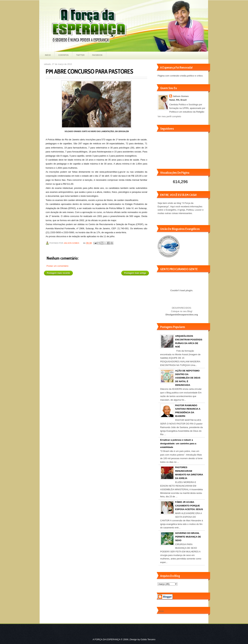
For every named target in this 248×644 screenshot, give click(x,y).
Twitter (80, 55)
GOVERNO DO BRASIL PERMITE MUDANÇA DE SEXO (188, 537)
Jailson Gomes (72, 243)
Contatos (63, 55)
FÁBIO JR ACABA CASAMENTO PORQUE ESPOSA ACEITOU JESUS (189, 506)
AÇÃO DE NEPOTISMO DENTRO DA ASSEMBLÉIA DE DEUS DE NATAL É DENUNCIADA (188, 378)
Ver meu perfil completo (169, 116)
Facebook (97, 55)
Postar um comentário (57, 266)
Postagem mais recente (58, 273)
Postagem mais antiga (135, 273)
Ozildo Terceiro (148, 639)
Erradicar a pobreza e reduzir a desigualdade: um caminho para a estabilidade (178, 444)
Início (48, 55)
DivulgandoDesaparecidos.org (182, 315)
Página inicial (97, 272)
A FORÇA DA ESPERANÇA (106, 639)
